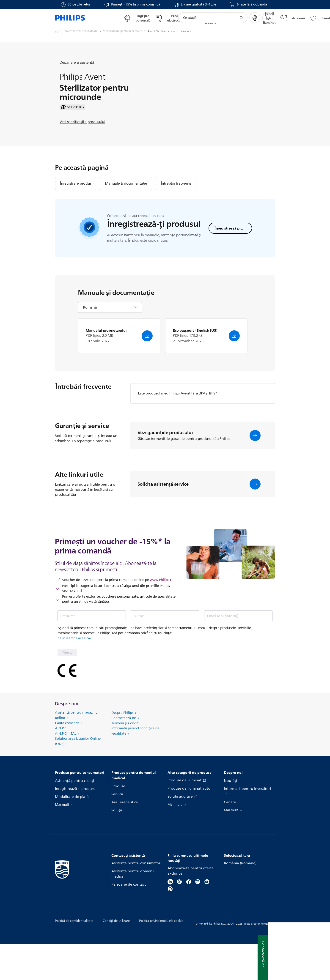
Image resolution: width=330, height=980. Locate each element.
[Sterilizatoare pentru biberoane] (125, 31)
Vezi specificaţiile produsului (82, 140)
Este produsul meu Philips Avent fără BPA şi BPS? (177, 429)
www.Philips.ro (162, 616)
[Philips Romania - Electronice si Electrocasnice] (59, 31)
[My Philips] (255, 18)
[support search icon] (241, 18)
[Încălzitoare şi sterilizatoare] (83, 31)
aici (79, 627)
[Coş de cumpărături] (268, 18)
